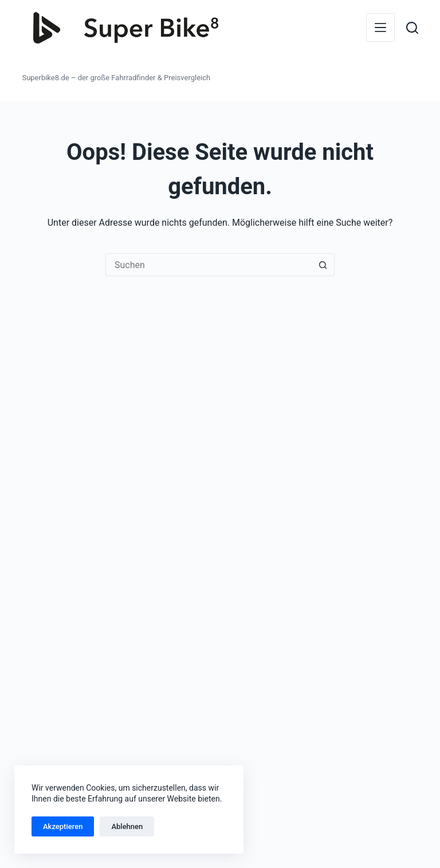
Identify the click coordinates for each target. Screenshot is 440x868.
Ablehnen (127, 826)
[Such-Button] (323, 265)
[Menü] (380, 28)
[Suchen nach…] (209, 265)
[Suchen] (412, 28)
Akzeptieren (63, 826)
